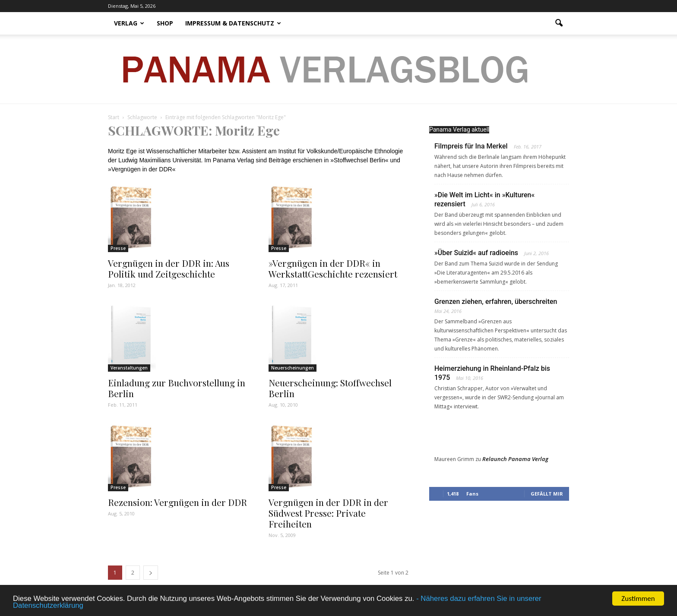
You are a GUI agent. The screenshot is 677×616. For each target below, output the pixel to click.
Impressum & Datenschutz (233, 23)
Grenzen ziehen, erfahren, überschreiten (496, 302)
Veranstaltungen (129, 368)
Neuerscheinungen (293, 368)
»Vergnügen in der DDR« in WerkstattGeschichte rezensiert (333, 268)
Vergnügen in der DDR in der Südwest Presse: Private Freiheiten (328, 513)
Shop (165, 23)
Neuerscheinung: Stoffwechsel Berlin (330, 388)
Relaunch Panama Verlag (515, 459)
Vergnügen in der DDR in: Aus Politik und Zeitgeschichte (169, 268)
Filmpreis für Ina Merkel (471, 146)
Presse (118, 248)
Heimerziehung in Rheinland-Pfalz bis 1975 (492, 373)
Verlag (129, 23)
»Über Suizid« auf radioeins (476, 253)
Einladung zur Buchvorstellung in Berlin (177, 388)
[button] (559, 23)
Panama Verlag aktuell (459, 130)
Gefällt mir (547, 494)
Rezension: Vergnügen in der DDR (177, 502)
